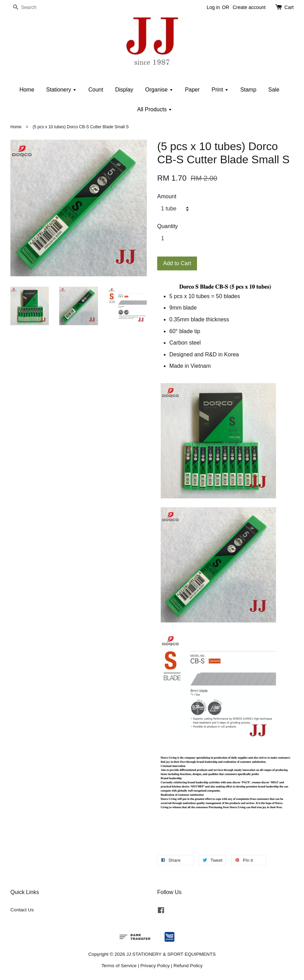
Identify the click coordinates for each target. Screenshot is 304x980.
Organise (159, 90)
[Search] (31, 7)
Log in (213, 7)
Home (27, 90)
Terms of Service (119, 966)
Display (124, 90)
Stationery (61, 90)
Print (220, 90)
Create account (249, 7)
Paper (192, 90)
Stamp (248, 90)
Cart (289, 7)
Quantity (168, 226)
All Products (155, 109)
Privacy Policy (155, 966)
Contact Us (22, 910)
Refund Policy (188, 966)
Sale (274, 90)
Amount (167, 196)
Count (96, 90)
